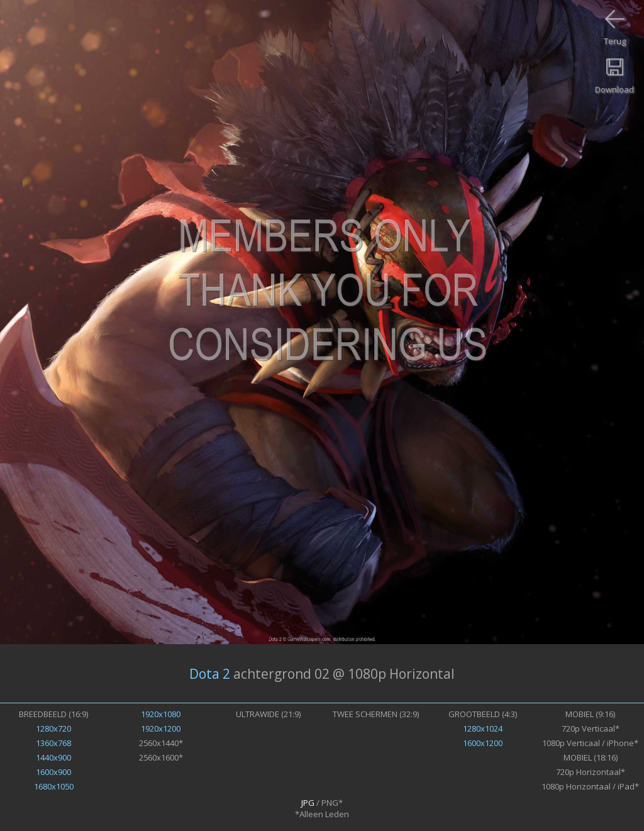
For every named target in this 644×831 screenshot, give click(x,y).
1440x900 (53, 757)
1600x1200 (483, 743)
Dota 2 (210, 674)
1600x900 (53, 772)
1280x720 (53, 728)
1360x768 (53, 743)
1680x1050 (54, 786)
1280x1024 (483, 728)
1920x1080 (161, 714)
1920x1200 (161, 728)
